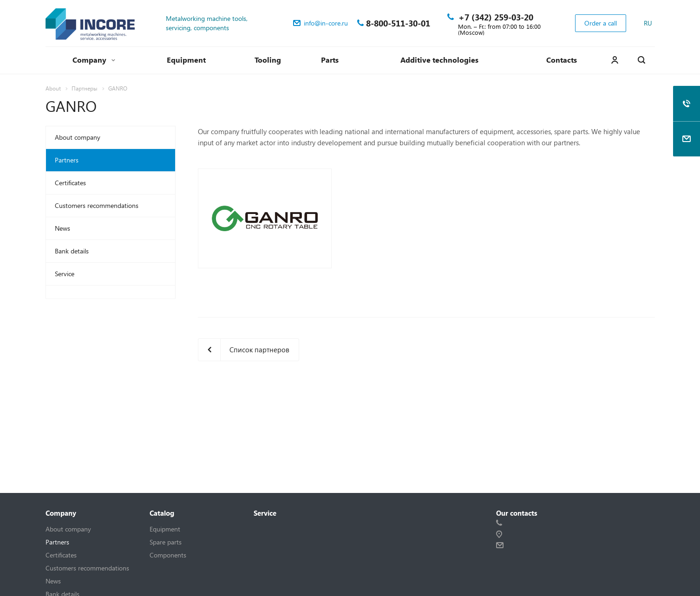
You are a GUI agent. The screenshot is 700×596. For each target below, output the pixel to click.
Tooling (268, 60)
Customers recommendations (97, 205)
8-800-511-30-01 (398, 23)
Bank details (72, 251)
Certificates (70, 183)
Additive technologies (439, 60)
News (62, 228)
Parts (330, 60)
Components (168, 555)
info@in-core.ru (326, 23)
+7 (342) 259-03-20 (496, 17)
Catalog (162, 513)
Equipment (186, 60)
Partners (67, 160)
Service (65, 274)
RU (648, 23)
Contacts (562, 60)
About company (78, 137)
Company (94, 60)
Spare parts (166, 542)
